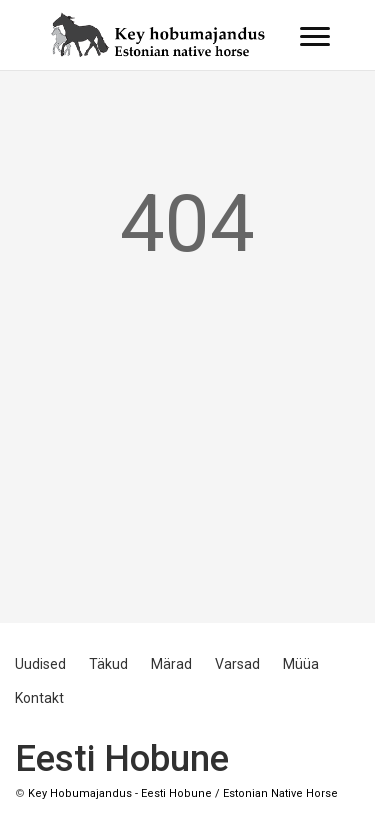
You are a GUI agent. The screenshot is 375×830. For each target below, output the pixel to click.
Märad (171, 664)
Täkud (108, 664)
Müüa (301, 664)
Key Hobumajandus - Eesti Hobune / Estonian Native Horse (183, 793)
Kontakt (39, 698)
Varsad (237, 664)
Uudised (40, 664)
